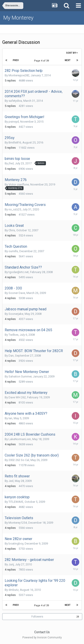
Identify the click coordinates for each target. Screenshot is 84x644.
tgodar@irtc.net (19, 272)
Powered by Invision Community (42, 637)
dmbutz (14, 590)
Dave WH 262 (17, 397)
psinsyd (14, 122)
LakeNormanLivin (20, 439)
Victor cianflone (19, 184)
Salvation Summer (20, 376)
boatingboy (16, 544)
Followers (37, 617)
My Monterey (18, 18)
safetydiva (15, 101)
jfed (11, 163)
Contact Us (42, 632)
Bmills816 (15, 142)
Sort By (72, 53)
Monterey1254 (18, 523)
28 (78, 617)
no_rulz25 (15, 209)
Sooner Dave (17, 293)
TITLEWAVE (16, 502)
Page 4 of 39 (42, 61)
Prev (16, 60)
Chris (12, 230)
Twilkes (13, 335)
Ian (10, 418)
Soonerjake (16, 314)
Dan (11, 356)
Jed (11, 481)
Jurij (11, 564)
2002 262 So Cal (19, 460)
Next (68, 60)
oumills (13, 251)
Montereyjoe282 (19, 75)
